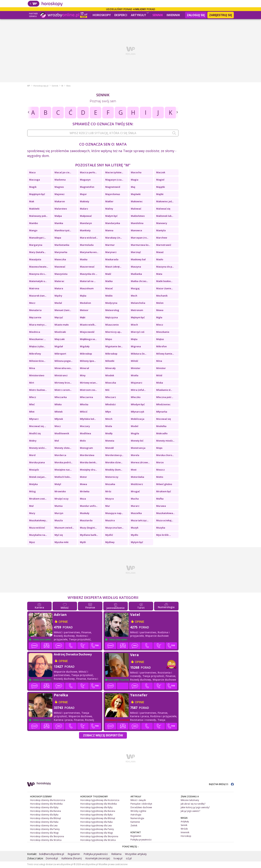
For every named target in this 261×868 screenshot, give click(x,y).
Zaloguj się (196, 15)
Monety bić (137, 441)
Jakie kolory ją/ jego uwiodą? (195, 808)
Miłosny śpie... (88, 362)
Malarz (84, 209)
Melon (160, 304)
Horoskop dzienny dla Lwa (44, 826)
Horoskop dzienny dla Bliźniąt (45, 819)
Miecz (160, 325)
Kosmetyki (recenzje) (98, 859)
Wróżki (184, 829)
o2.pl (129, 859)
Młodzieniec (163, 405)
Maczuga (35, 180)
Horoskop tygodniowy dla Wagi (97, 833)
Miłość (134, 362)
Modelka (161, 427)
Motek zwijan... (38, 478)
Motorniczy (112, 478)
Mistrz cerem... (63, 391)
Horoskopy (102, 15)
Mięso (109, 340)
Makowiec (137, 202)
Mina (159, 362)
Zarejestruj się (221, 15)
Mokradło (162, 434)
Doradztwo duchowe (141, 808)
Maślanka (136, 275)
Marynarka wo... (89, 253)
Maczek (161, 173)
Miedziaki (60, 333)
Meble (109, 296)
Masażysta (35, 260)
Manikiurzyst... (63, 231)
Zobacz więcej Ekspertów (103, 736)
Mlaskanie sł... (164, 391)
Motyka (33, 485)
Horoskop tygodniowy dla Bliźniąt (98, 819)
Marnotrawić (164, 246)
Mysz (32, 543)
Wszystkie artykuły (136, 855)
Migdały (85, 347)
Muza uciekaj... (165, 521)
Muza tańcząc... (140, 521)
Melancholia (138, 304)
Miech (134, 325)
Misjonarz (137, 383)
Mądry (58, 296)
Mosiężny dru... (88, 470)
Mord (32, 456)
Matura (59, 289)
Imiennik (173, 15)
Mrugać (135, 492)
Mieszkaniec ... (37, 340)
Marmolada (87, 246)
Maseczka (60, 260)
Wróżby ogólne (138, 812)
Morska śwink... (89, 463)
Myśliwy (110, 543)
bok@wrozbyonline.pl (52, 855)
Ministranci (61, 376)
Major (83, 195)
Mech (134, 296)
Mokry (33, 441)
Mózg (32, 492)
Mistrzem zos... (88, 391)
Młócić (84, 412)
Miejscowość (87, 333)
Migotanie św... (114, 347)
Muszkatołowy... (38, 521)
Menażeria (35, 311)
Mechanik (162, 296)
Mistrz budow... (38, 391)
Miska (160, 383)
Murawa (161, 507)
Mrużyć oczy (62, 499)
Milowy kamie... (165, 354)
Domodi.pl (52, 859)
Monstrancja (138, 449)
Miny (83, 376)
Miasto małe (62, 325)
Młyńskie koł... (88, 420)
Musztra (110, 521)
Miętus (160, 340)
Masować (60, 267)
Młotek (59, 412)
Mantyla (161, 231)
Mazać (109, 289)
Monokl (110, 449)
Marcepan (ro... (140, 238)
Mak (32, 202)
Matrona (34, 289)
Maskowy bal (138, 260)
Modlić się (35, 434)
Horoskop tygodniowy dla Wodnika (99, 804)
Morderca (60, 456)
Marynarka (61, 253)
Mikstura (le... (139, 354)
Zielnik (134, 826)
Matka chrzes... (139, 282)
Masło (160, 260)
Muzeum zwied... (64, 528)
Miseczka (111, 383)
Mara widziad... (89, 238)
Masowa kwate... (39, 267)
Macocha (136, 173)
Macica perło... (88, 173)
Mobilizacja (138, 420)
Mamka (59, 224)
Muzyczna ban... (114, 528)
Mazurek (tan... (38, 296)
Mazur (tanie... (164, 289)
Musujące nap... (114, 514)
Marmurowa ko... (140, 246)
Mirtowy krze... (63, 383)
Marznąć (136, 253)
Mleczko (136, 398)
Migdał (59, 347)
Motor (83, 478)
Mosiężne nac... (63, 470)
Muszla (59, 521)
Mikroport (60, 354)
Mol (57, 441)
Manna (109, 231)
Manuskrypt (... (38, 238)
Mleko (58, 405)
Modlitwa (85, 434)
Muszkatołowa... (165, 514)
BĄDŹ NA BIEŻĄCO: (221, 785)
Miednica (35, 333)
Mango (33, 231)
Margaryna (36, 246)
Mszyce (110, 499)
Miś (107, 391)
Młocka (84, 405)
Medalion (85, 304)
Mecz (32, 304)
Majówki (136, 195)
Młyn (108, 412)
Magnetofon (87, 188)
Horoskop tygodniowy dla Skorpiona (99, 837)
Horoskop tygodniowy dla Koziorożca (100, 801)
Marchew (162, 238)
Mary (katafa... (37, 253)
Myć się (59, 536)
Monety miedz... (165, 441)
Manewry (162, 224)
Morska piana (37, 463)
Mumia (59, 507)
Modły (109, 434)
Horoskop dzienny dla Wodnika (46, 804)
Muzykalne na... (38, 536)
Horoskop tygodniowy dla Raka (96, 823)
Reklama (116, 855)
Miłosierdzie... (37, 362)
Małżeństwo (138, 217)
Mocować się (163, 420)
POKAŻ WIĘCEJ (131, 847)
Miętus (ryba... (37, 347)
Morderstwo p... (114, 456)
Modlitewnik (62, 434)
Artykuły (140, 15)
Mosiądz (34, 470)
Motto (160, 478)
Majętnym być (37, 195)
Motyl (58, 485)
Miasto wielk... (88, 325)
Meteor (84, 311)
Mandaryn (86, 224)
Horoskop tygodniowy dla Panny (97, 830)
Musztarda (86, 521)
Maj (133, 188)
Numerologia (137, 819)
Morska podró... (63, 463)
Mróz (108, 492)
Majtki (160, 195)
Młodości (111, 405)
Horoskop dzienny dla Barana (45, 812)
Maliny (109, 209)
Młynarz (34, 420)
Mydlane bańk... (89, 536)
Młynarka (162, 412)
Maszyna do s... (38, 275)
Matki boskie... (164, 282)
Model (135, 427)
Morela (135, 456)
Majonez (60, 195)
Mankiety (85, 231)
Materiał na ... (88, 282)
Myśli (83, 543)
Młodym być (138, 405)
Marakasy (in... (114, 238)
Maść (108, 275)
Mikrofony (35, 354)
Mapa (58, 238)
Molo (83, 441)
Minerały (110, 369)
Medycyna (111, 304)
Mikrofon (161, 347)
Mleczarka (61, 398)
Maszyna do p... (165, 267)
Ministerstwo (37, 376)
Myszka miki (62, 543)
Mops (159, 449)
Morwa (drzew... (140, 463)
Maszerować (87, 267)
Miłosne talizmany (190, 801)
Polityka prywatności (141, 840)
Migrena (136, 347)
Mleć (32, 405)
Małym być (111, 217)
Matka (109, 282)
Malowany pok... (38, 217)
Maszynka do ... (89, 275)
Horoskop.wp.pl (41, 86)
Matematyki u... (38, 282)
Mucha (135, 499)
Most (134, 470)
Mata (159, 275)
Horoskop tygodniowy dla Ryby (96, 808)
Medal (58, 304)
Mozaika (110, 485)
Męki (83, 318)
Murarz (135, 507)
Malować (136, 209)
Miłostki (110, 362)
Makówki (34, 209)
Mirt (32, 383)
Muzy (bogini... (88, 528)
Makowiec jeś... (165, 202)
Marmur (110, 246)
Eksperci (121, 15)
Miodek (110, 376)
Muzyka (161, 528)
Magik (33, 188)
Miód (159, 376)
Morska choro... (165, 456)
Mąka (83, 296)
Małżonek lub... (165, 217)
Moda (109, 427)
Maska (84, 260)
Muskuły (85, 514)
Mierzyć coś (138, 333)
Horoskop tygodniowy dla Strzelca (98, 841)
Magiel (160, 180)
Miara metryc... (38, 325)
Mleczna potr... (165, 398)
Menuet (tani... (63, 311)
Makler (109, 202)
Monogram (86, 449)
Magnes (59, 188)
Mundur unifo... (89, 507)
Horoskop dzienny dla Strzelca (46, 841)
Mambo (34, 224)
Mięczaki (60, 340)
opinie (63, 622)
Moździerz (137, 485)
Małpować (86, 217)
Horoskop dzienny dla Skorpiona (47, 837)
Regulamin (136, 837)
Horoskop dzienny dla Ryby (44, 808)
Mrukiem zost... (38, 499)
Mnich (109, 420)
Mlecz (33, 398)
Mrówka (85, 492)
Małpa (58, 217)
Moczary (85, 427)
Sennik (158, 15)
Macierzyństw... (114, 173)
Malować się (163, 209)
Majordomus (113, 195)
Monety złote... (63, 449)
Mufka (160, 499)
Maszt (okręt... (113, 267)
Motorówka (137, 478)
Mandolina (137, 224)
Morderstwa (87, 456)
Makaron (60, 202)
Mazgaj (135, 289)
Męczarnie (35, 318)
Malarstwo (61, 209)
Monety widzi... (38, 449)
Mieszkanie (163, 333)
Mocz (58, 427)
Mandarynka (113, 224)
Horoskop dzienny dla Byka (44, 815)
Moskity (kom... (114, 470)
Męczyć (59, 318)
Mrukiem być (164, 492)
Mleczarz (111, 398)
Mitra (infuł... (138, 391)
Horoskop (186, 837)
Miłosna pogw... (63, 362)
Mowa (83, 485)
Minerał (84, 369)
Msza (83, 499)
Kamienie (135, 823)
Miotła (135, 376)
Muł (31, 507)
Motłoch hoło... (63, 478)
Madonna (60, 180)
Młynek (59, 420)
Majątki (161, 188)
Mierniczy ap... (114, 333)
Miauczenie (112, 325)
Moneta (110, 441)
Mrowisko (60, 492)
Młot (32, 412)
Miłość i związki (138, 801)
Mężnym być (138, 318)
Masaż (160, 253)
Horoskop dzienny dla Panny (45, 830)
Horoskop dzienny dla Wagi (44, 833)
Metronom (137, 311)
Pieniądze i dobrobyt (141, 804)
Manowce (136, 231)
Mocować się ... (38, 427)
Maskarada (112, 260)
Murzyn (59, 514)
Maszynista (61, 275)
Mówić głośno (164, 485)
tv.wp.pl (118, 859)
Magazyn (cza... (114, 180)
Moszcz (160, 470)
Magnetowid (113, 188)
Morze (160, 463)
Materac (59, 282)
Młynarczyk (137, 412)
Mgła (159, 318)
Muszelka (136, 514)
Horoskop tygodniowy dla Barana (98, 812)
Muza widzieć (37, 528)
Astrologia (136, 815)
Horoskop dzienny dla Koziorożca (48, 801)
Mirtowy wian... (89, 383)
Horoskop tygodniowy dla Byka (96, 815)
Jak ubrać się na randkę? (193, 804)
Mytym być (137, 543)
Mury (32, 514)
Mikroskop (86, 354)
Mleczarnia (86, 398)
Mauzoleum (87, 289)
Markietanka (62, 246)
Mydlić (109, 536)
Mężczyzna (112, 318)
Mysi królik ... (163, 536)
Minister (136, 369)
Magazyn (85, 180)
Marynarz (111, 253)
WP (29, 86)
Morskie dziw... (114, 463)
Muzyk (135, 528)
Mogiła (135, 434)
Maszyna (136, 267)
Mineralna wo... (63, 369)
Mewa (160, 311)
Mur (108, 507)
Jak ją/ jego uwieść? (190, 812)
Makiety (85, 202)
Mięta (134, 340)
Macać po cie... (63, 173)
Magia (135, 180)
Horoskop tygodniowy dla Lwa (96, 826)
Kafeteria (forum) (72, 859)
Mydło (134, 536)
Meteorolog (112, 311)
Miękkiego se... (88, 340)
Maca (32, 173)
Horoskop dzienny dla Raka (44, 823)
